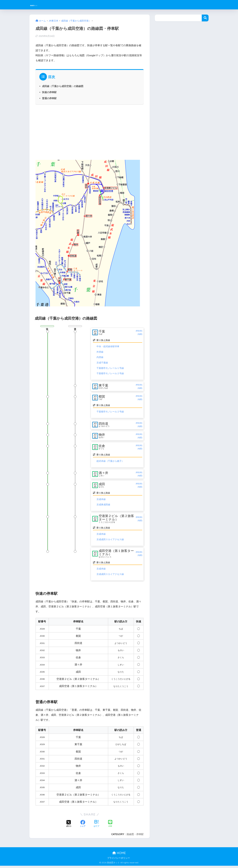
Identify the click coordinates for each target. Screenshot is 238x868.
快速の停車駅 (49, 92)
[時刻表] (139, 331)
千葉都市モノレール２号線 (110, 374)
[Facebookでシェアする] (83, 826)
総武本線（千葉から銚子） (110, 463)
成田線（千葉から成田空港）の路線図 (63, 86)
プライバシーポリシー (119, 860)
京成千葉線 (102, 363)
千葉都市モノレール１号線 (110, 368)
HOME (119, 855)
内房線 (100, 357)
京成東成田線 (103, 507)
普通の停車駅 (49, 98)
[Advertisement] (90, 132)
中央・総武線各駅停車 (108, 347)
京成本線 (101, 501)
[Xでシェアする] (69, 826)
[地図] (140, 334)
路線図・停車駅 (135, 836)
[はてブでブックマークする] (96, 826)
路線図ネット (41, 5)
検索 (205, 18)
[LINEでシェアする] (110, 826)
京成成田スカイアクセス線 (110, 542)
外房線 (100, 352)
